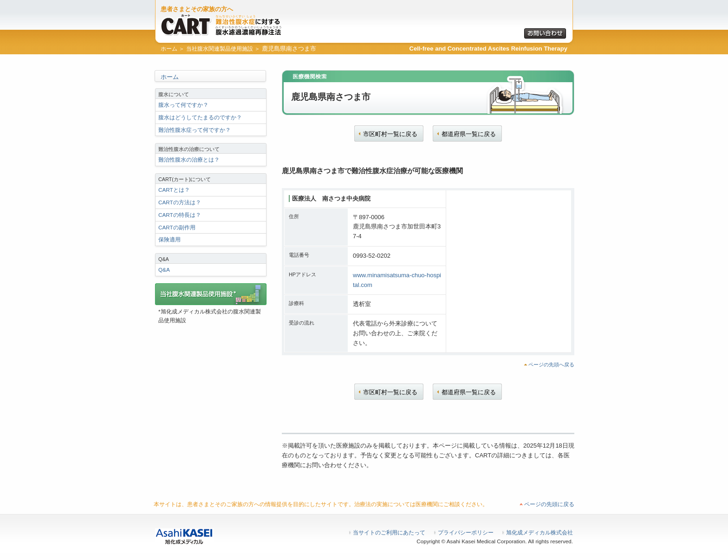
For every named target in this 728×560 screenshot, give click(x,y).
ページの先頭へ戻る (551, 365)
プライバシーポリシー (466, 532)
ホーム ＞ (172, 49)
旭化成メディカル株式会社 (539, 532)
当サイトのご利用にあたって (389, 532)
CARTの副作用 (177, 227)
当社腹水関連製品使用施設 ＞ (223, 49)
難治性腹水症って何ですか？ (195, 130)
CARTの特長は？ (180, 215)
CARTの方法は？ (180, 202)
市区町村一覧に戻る (390, 134)
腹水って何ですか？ (183, 105)
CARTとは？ (174, 190)
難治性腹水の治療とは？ (189, 160)
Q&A (164, 270)
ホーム (170, 77)
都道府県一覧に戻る (469, 134)
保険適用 (169, 239)
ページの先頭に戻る (549, 504)
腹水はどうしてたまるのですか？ (200, 117)
